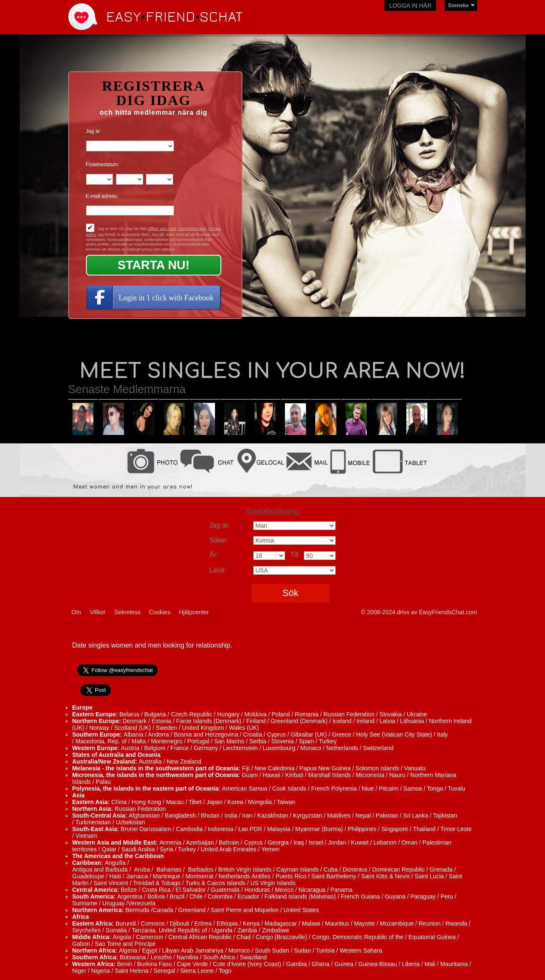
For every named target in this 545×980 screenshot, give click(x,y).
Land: (218, 570)
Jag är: (94, 131)
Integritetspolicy (192, 228)
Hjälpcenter (194, 612)
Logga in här (410, 5)
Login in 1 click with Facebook (166, 298)
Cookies (160, 612)
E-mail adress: (102, 196)
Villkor (98, 612)
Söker (218, 540)
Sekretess (127, 612)
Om (77, 612)
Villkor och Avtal (162, 228)
